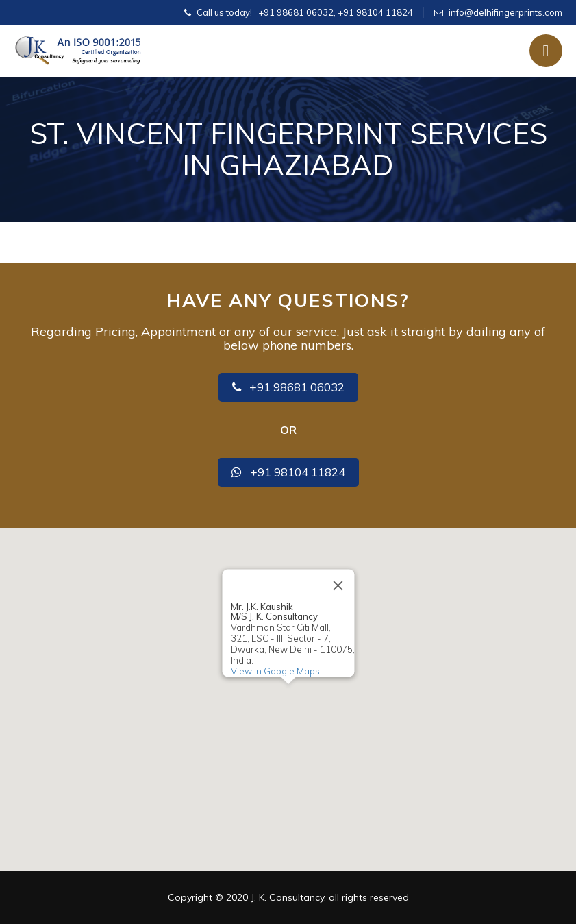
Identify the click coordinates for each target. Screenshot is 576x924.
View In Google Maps (275, 671)
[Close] (338, 585)
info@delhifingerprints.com (505, 12)
